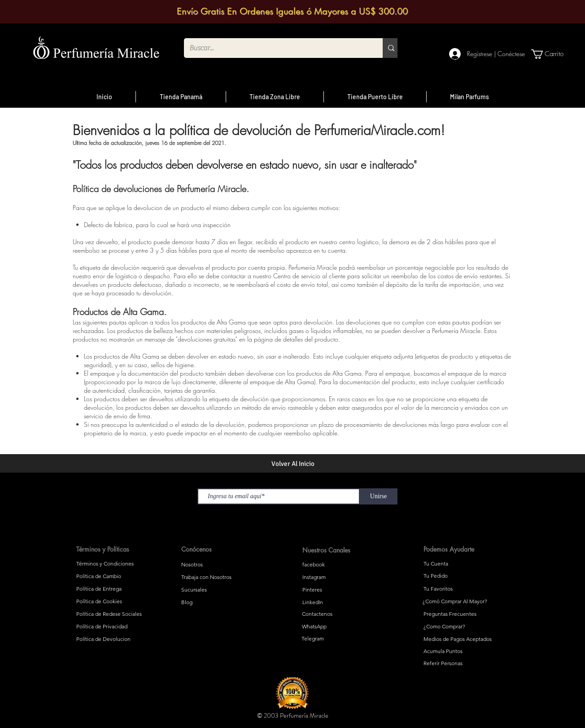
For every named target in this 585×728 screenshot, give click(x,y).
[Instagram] (345, 577)
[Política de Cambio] (120, 576)
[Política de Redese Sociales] (120, 614)
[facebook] (345, 565)
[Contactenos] (345, 614)
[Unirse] (378, 496)
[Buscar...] (277, 48)
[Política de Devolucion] (120, 639)
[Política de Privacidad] (120, 627)
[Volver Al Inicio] (293, 464)
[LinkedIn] (345, 602)
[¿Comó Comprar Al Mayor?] (466, 601)
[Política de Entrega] (120, 589)
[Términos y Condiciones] (120, 564)
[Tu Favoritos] (467, 589)
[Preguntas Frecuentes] (467, 614)
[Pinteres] (345, 590)
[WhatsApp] (345, 627)
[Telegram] (345, 639)
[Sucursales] (225, 590)
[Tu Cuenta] (467, 564)
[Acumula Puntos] (467, 651)
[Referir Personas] (467, 663)
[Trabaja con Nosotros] (225, 577)
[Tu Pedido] (467, 576)
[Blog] (225, 602)
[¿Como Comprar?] (467, 627)
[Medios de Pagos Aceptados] (467, 639)
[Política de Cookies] (120, 601)
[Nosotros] (225, 565)
